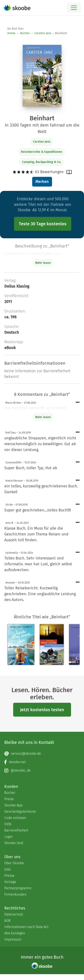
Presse (9, 876)
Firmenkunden (15, 894)
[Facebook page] (42, 762)
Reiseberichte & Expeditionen (42, 152)
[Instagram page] (42, 770)
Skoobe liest (14, 843)
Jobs (8, 869)
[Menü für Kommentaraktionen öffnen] (78, 402)
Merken (42, 182)
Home (11, 33)
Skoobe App (13, 805)
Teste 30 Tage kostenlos (43, 224)
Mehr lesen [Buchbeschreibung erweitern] (43, 263)
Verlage (10, 882)
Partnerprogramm (18, 888)
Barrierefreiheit (16, 830)
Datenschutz (14, 914)
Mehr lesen (43, 417)
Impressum (13, 939)
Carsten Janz (43, 33)
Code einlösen (15, 818)
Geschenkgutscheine (20, 812)
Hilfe (8, 824)
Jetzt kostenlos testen (42, 710)
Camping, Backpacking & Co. (42, 162)
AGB (7, 921)
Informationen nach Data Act (26, 927)
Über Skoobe (14, 863)
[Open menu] (74, 8)
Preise (9, 799)
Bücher (25, 33)
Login (8, 837)
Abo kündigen (15, 933)
